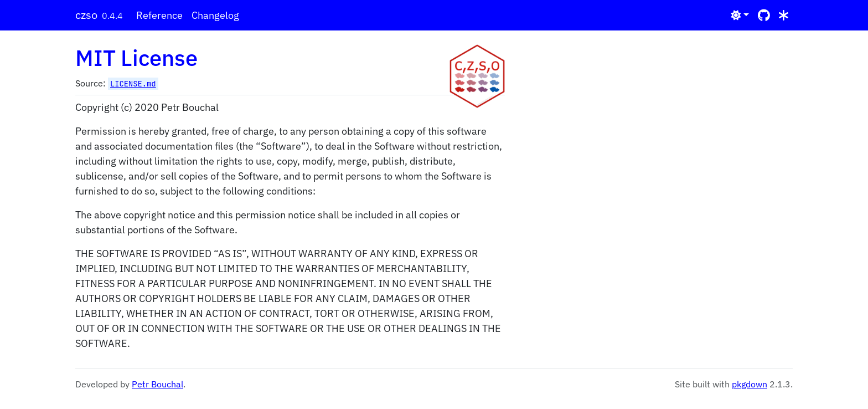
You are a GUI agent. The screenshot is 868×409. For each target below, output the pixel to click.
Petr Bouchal (157, 384)
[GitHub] (764, 15)
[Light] (740, 15)
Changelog (215, 15)
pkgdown (750, 384)
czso (86, 15)
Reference (159, 15)
